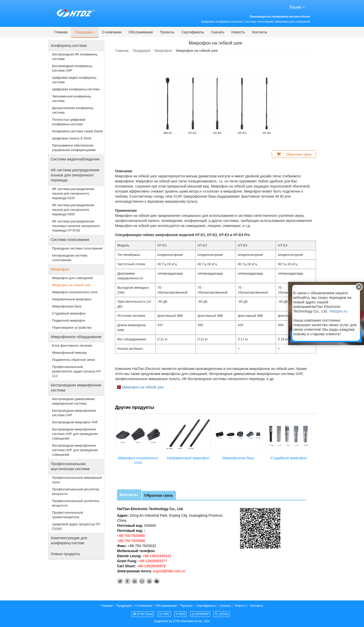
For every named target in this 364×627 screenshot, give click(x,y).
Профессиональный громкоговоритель (67, 515)
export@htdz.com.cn (169, 571)
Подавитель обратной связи (73, 360)
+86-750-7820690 (131, 536)
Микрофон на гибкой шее (143, 387)
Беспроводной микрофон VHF (75, 422)
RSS (180, 614)
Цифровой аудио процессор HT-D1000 (77, 526)
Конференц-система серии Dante (77, 131)
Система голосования (70, 239)
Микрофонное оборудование (76, 337)
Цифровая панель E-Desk (72, 138)
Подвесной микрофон (69, 320)
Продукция (142, 51)
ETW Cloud (143, 614)
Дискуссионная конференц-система (73, 110)
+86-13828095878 (151, 566)
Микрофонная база (238, 458)
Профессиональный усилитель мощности (76, 503)
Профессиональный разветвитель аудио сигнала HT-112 (77, 371)
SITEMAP (200, 614)
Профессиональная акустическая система (70, 466)
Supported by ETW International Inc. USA (182, 621)
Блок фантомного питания (72, 346)
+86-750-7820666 (131, 541)
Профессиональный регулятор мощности (76, 492)
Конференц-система (69, 45)
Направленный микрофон (188, 458)
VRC (164, 614)
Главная (122, 51)
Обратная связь (159, 495)
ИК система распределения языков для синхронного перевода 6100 (73, 193)
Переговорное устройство (72, 328)
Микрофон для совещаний (72, 278)
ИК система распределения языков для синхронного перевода (75, 175)
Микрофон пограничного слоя (138, 460)
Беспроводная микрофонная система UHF (74, 413)
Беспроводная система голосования (70, 258)
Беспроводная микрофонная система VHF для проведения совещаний (75, 434)
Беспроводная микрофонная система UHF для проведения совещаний (75, 450)
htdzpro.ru (339, 311)
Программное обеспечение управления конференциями (74, 148)
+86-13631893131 (156, 556)
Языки (297, 7)
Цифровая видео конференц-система (75, 80)
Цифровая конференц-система (76, 89)
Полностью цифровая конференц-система (69, 122)
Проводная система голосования (77, 248)
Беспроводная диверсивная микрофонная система (73, 401)
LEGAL (222, 614)
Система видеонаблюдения (75, 159)
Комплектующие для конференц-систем (69, 540)
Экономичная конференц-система (72, 99)
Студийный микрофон (289, 458)
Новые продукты (65, 554)
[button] (85, 32)
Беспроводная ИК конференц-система (75, 57)
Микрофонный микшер (70, 353)
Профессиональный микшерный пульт (77, 480)
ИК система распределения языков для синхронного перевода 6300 (73, 210)
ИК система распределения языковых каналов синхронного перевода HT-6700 (76, 226)
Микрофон (163, 51)
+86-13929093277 (152, 561)
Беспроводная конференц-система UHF (73, 68)
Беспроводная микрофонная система (76, 388)
